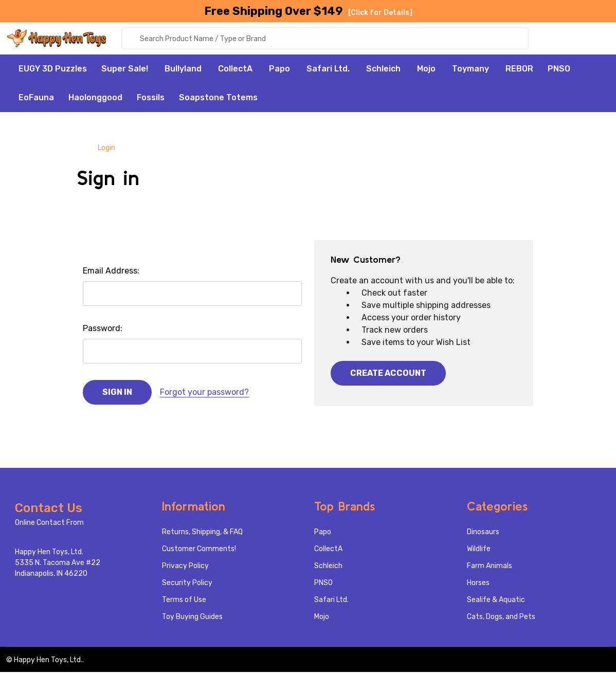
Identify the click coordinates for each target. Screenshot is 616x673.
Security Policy (187, 584)
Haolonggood (95, 98)
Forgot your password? (204, 393)
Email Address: (111, 272)
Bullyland (183, 70)
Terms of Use (184, 601)
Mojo (426, 70)
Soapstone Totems (218, 98)
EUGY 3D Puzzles (53, 70)
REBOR (519, 70)
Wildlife (479, 550)
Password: (103, 329)
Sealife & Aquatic (496, 601)
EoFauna (36, 98)
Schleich (383, 70)
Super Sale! (125, 70)
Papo (279, 70)
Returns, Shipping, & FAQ (202, 533)
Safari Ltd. (328, 70)
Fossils (151, 98)
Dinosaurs (483, 533)
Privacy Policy (185, 567)
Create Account (388, 374)
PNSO (559, 70)
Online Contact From (49, 524)
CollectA (235, 70)
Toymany (470, 70)
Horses (478, 584)
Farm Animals (490, 567)
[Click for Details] (380, 13)
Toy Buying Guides (192, 618)
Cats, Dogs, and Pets (501, 618)
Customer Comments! (199, 550)
